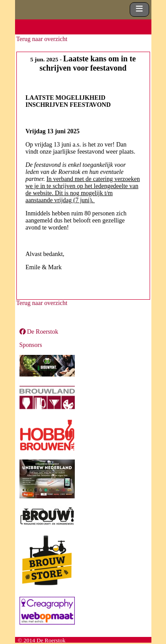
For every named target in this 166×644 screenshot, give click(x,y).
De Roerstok (39, 332)
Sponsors (31, 345)
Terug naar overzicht (42, 39)
